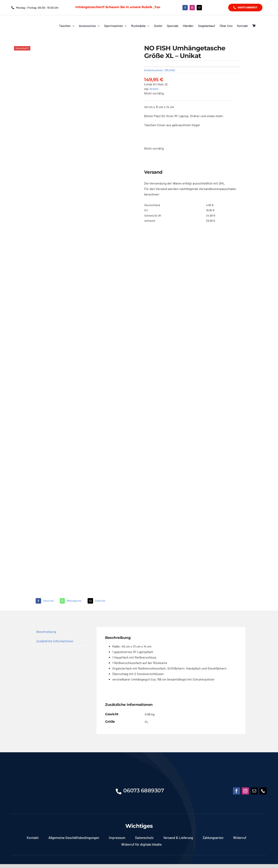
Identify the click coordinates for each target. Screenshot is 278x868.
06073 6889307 (144, 790)
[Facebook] (44, 601)
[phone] (263, 791)
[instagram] (192, 8)
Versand (154, 89)
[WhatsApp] (70, 601)
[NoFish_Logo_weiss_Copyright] (29, 21)
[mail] (199, 8)
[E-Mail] (96, 601)
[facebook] (185, 8)
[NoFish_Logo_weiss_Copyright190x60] (28, 780)
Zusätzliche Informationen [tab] (55, 641)
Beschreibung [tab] (46, 632)
